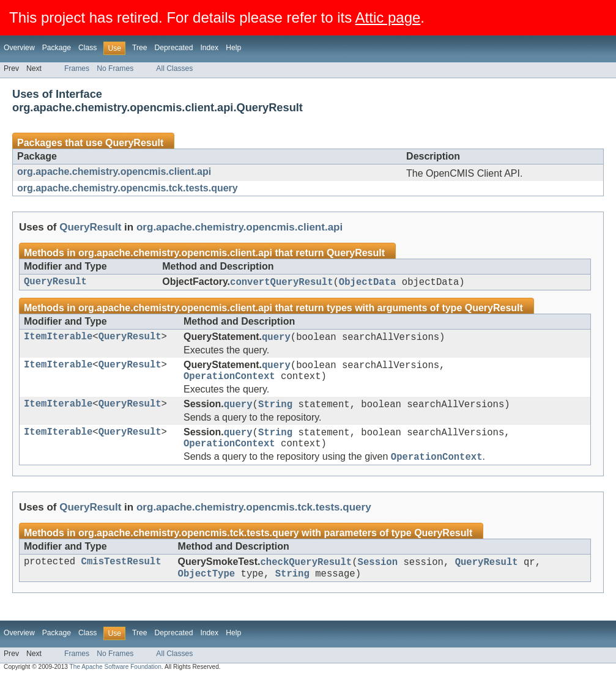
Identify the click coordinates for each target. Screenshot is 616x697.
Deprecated (174, 48)
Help (233, 48)
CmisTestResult (121, 579)
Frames (77, 68)
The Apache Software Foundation (116, 686)
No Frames (115, 68)
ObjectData (368, 283)
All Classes (174, 68)
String (275, 413)
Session (378, 579)
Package (57, 48)
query (276, 340)
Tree (140, 48)
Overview (19, 48)
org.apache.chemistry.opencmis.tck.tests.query (128, 188)
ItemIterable (58, 340)
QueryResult (134, 143)
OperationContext (229, 383)
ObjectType (207, 592)
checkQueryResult (306, 579)
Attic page (388, 17)
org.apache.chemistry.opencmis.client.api (114, 171)
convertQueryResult (281, 283)
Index (209, 48)
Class (87, 48)
